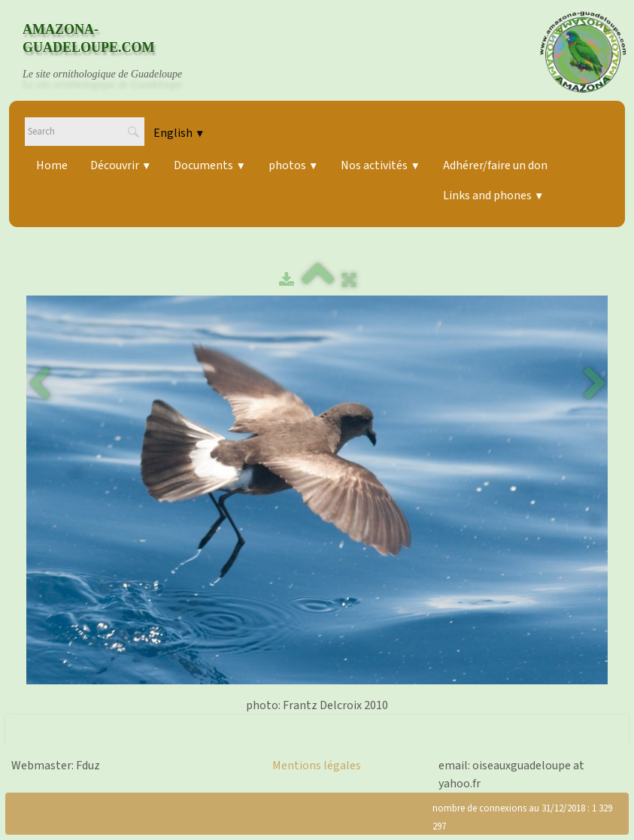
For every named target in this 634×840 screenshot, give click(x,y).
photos (293, 165)
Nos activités (380, 165)
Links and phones (493, 196)
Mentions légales (317, 766)
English (179, 133)
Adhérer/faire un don (495, 165)
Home (52, 165)
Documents (209, 165)
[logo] (117, 52)
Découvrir (121, 165)
